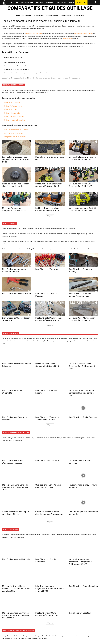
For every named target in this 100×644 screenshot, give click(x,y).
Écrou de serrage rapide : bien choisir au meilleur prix (16, 185)
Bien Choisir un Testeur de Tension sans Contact (47, 419)
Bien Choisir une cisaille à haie (16, 559)
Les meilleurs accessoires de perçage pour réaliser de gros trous (15, 159)
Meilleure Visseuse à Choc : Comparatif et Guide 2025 (81, 185)
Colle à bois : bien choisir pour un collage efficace (16, 513)
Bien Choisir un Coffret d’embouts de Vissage (12, 462)
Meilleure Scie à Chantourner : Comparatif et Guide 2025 (49, 185)
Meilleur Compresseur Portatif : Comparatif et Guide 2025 (83, 209)
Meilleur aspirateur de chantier (14, 117)
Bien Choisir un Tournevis (47, 269)
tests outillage (67, 39)
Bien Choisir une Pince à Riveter (17, 294)
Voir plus (50, 216)
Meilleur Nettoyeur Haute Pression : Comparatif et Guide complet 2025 (16, 589)
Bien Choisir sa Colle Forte (47, 461)
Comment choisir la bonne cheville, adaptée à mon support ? (50, 514)
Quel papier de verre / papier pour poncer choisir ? (48, 486)
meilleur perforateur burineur (84, 34)
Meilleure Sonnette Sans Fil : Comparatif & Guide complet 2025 (15, 487)
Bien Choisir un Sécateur (80, 613)
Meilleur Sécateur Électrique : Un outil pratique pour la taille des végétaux (15, 615)
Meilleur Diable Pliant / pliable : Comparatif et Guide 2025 (49, 319)
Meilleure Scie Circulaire (12, 102)
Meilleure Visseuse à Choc (13, 113)
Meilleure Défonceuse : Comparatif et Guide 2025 (14, 209)
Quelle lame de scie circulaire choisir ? (17, 130)
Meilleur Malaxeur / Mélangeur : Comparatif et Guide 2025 (83, 158)
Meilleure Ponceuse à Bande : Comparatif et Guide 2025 (49, 209)
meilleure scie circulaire (34, 34)
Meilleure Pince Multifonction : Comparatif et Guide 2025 (82, 319)
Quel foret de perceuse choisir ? (14, 133)
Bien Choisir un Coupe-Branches (83, 586)
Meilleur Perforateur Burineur (14, 106)
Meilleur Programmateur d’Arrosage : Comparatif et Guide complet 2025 (80, 562)
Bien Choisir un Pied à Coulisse (83, 417)
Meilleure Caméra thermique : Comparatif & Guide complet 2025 (82, 393)
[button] (96, 2)
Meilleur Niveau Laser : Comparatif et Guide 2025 (47, 365)
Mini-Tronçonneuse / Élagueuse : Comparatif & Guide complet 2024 (50, 589)
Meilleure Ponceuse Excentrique (15, 120)
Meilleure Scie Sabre (11, 110)
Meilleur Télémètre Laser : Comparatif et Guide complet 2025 (82, 366)
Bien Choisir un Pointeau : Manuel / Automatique (80, 295)
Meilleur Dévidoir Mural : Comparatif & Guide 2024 (47, 614)
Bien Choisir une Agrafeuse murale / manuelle (14, 270)
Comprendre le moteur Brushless (15, 137)
